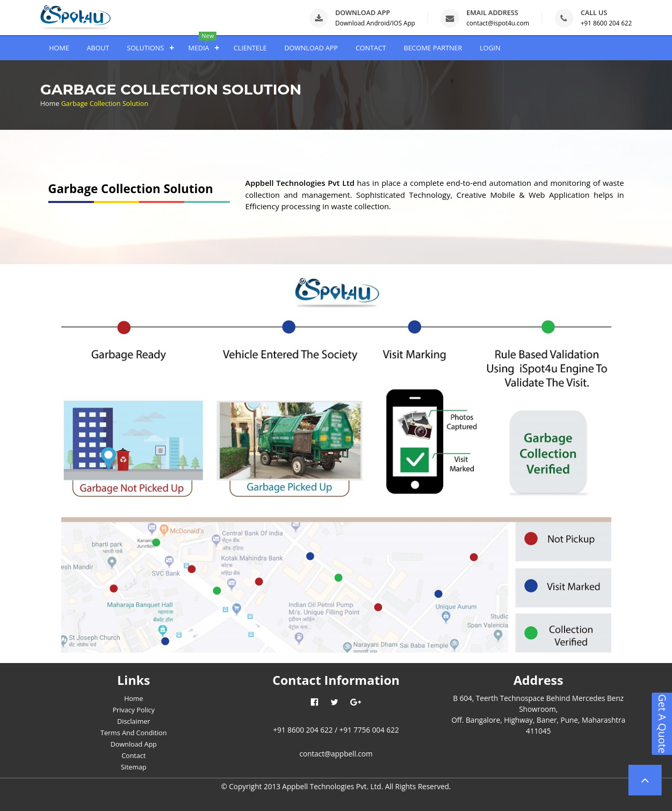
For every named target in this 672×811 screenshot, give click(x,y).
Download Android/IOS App (375, 23)
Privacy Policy (134, 710)
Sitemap (134, 767)
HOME (59, 48)
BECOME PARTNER (433, 48)
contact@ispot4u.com (498, 23)
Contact (134, 755)
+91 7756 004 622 (369, 730)
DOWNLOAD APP (311, 48)
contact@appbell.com (336, 754)
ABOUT (98, 48)
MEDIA (199, 48)
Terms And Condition (134, 733)
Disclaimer (134, 721)
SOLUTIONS (146, 48)
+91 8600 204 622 (606, 23)
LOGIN (490, 48)
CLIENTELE (250, 48)
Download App (134, 744)
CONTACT (371, 48)
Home (50, 103)
